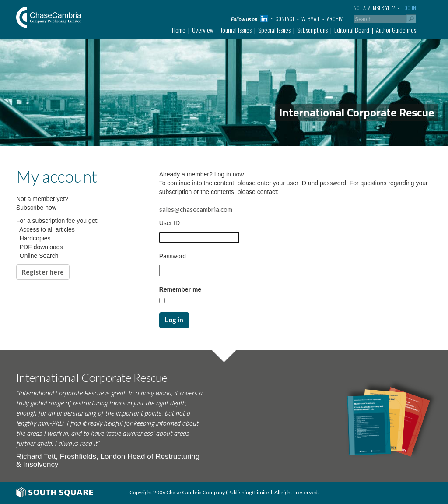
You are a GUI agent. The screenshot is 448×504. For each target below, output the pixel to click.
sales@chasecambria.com (196, 209)
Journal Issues (236, 30)
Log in (409, 8)
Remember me (180, 289)
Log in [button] (174, 320)
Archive (336, 19)
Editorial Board (352, 30)
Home (179, 30)
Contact (285, 19)
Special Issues (274, 30)
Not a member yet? (374, 8)
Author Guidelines (396, 30)
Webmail (311, 19)
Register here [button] (43, 272)
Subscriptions (312, 30)
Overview (203, 30)
